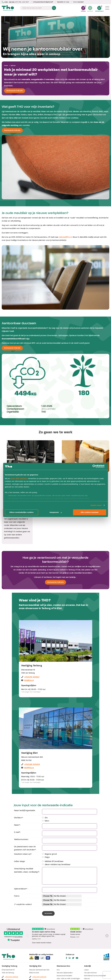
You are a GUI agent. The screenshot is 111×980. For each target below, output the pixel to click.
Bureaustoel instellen (65, 941)
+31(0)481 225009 (30, 729)
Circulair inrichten (90, 938)
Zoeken (54, 8)
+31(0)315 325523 (30, 642)
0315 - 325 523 (9, 2)
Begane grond (49, 819)
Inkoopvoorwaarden (40, 972)
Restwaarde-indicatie (15, 91)
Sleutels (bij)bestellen (65, 938)
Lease (86, 935)
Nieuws (87, 944)
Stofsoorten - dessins (65, 952)
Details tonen (96, 505)
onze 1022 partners (19, 478)
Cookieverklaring (85, 972)
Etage (46, 822)
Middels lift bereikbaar (53, 826)
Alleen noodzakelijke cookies (21, 512)
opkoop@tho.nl (65, 237)
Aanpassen (56, 512)
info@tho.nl (27, 645)
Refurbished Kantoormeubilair (95, 941)
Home (6, 66)
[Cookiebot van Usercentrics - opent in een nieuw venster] (96, 466)
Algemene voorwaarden (24, 972)
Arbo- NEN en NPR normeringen (68, 944)
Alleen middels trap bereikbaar (56, 830)
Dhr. (45, 783)
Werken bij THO (62, 947)
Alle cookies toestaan (90, 512)
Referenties (88, 947)
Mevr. (46, 786)
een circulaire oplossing (36, 535)
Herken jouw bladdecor (65, 950)
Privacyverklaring (54, 972)
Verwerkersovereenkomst (69, 972)
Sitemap (4, 972)
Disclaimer (12, 972)
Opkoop (13, 66)
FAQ (58, 935)
